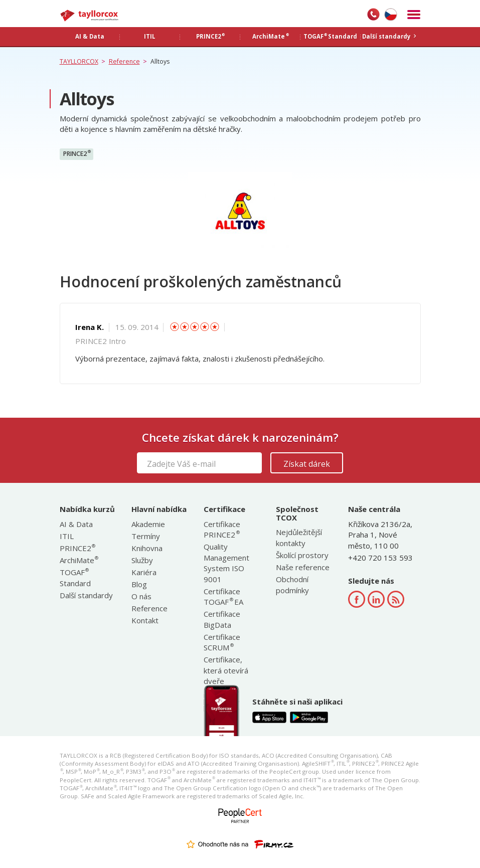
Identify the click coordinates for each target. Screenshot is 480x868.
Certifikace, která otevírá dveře (226, 670)
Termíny (146, 536)
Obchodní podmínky (292, 584)
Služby (142, 560)
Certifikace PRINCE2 (222, 529)
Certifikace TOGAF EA (223, 596)
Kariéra (144, 572)
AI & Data (76, 524)
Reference (149, 608)
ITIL (67, 536)
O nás (141, 596)
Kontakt (145, 620)
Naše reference (303, 567)
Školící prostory (302, 555)
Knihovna (147, 548)
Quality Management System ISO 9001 (226, 563)
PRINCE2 (77, 153)
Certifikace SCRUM (222, 642)
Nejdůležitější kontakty (299, 537)
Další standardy (86, 595)
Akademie (148, 524)
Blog (139, 584)
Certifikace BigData (222, 619)
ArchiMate (79, 560)
